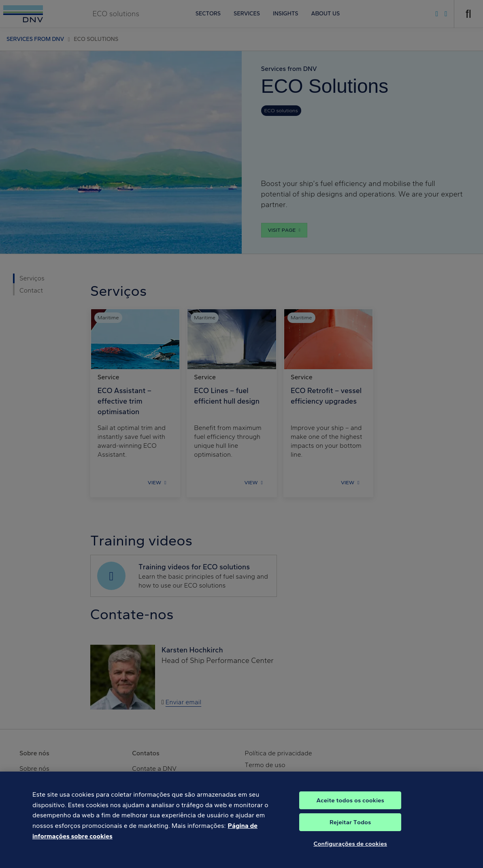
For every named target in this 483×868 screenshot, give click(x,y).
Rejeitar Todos (350, 828)
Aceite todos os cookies (350, 806)
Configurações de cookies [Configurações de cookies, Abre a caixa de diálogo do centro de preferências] (350, 850)
